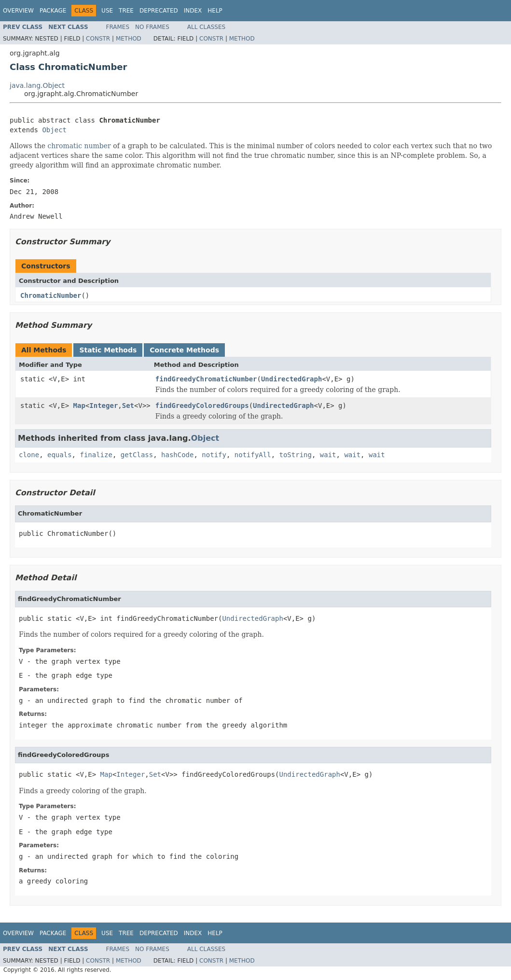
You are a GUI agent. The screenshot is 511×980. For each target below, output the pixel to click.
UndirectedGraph (291, 379)
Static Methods (108, 350)
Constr (98, 39)
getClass (137, 455)
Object (54, 130)
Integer (104, 406)
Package (53, 11)
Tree (126, 11)
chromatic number (79, 146)
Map (79, 406)
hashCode (177, 455)
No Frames (152, 27)
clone (29, 455)
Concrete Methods (184, 350)
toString (296, 455)
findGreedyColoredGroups (202, 406)
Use (107, 11)
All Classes (206, 27)
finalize (96, 455)
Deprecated (159, 11)
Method (129, 39)
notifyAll (253, 455)
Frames (118, 27)
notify (214, 455)
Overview (18, 11)
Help (215, 11)
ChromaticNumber (51, 295)
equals (60, 455)
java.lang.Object (37, 85)
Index (193, 11)
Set (128, 406)
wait (328, 455)
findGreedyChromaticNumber (206, 379)
